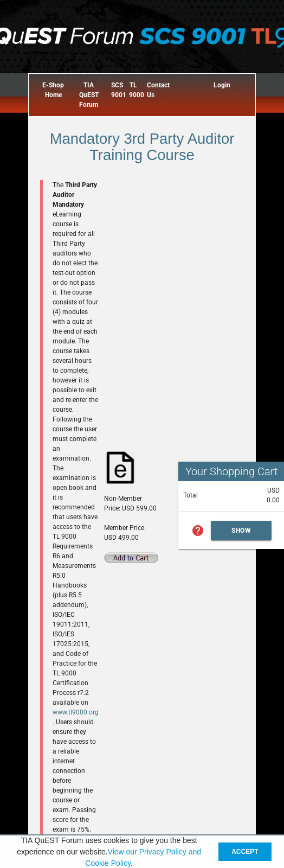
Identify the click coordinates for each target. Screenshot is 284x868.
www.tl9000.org (76, 712)
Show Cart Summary (241, 534)
